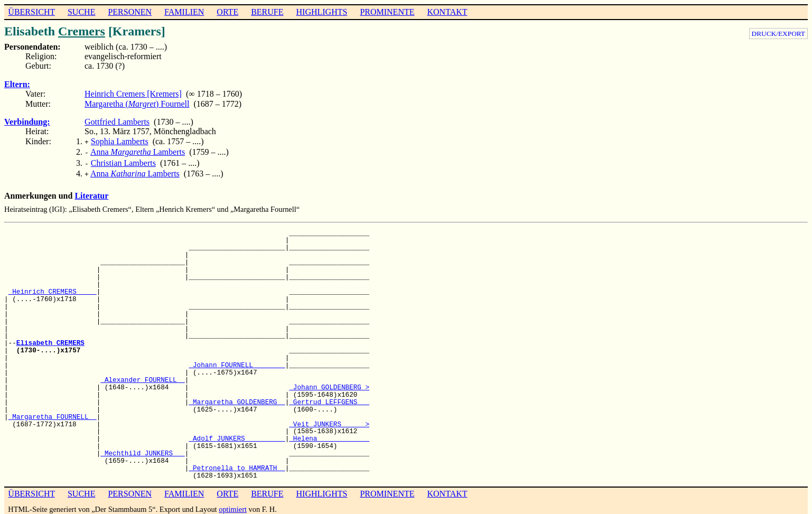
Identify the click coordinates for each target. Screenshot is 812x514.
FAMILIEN (184, 12)
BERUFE (267, 12)
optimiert (233, 505)
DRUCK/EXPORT (778, 34)
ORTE (227, 12)
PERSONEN (130, 12)
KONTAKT (447, 12)
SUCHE (81, 12)
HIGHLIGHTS (322, 12)
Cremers (82, 31)
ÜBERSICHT (31, 12)
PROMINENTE (387, 12)
